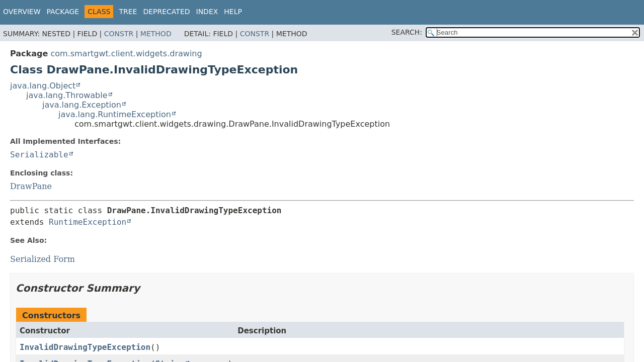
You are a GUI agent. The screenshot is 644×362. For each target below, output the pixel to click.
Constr (119, 34)
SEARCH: (407, 32)
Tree (128, 12)
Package (63, 12)
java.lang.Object (43, 86)
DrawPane (31, 186)
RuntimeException (88, 222)
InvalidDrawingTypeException (85, 347)
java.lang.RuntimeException (115, 114)
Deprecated (166, 12)
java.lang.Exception (82, 105)
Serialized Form (43, 259)
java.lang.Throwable (67, 95)
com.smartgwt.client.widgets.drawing (126, 54)
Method (156, 34)
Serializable (39, 155)
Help (233, 12)
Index (207, 12)
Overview (22, 12)
